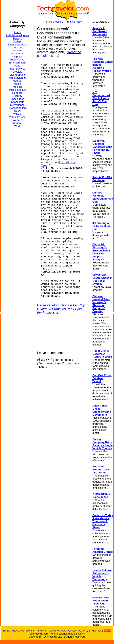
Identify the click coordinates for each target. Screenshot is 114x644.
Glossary (58, 22)
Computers (17, 47)
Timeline (70, 22)
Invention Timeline (35, 631)
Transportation (17, 108)
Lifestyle (17, 72)
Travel (17, 111)
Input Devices (17, 69)
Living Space (17, 75)
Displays (17, 57)
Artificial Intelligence (17, 35)
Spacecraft (17, 102)
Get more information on (61, 309)
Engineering (17, 60)
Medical (17, 87)
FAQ (86, 631)
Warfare (17, 120)
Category (53, 631)
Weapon (17, 123)
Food (17, 66)
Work (17, 126)
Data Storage (17, 54)
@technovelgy (47, 363)
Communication (17, 44)
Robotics (17, 93)
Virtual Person (17, 117)
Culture (17, 50)
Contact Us (75, 631)
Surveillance (17, 105)
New (80, 22)
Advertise (96, 631)
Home (47, 22)
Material (17, 81)
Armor (17, 32)
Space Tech (17, 99)
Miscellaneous (17, 90)
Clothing (17, 41)
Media (17, 84)
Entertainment (17, 63)
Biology (17, 38)
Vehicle (17, 114)
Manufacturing (17, 78)
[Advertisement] (17, 191)
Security (17, 96)
